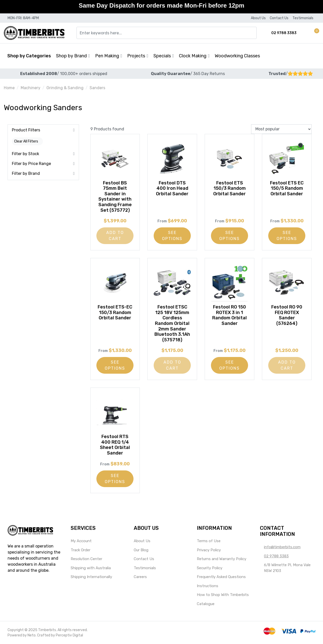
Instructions (208, 586)
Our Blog (141, 550)
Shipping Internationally (91, 577)
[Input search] (167, 33)
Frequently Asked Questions (221, 577)
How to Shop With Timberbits (223, 595)
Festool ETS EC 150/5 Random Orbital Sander (287, 188)
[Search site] (253, 33)
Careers (140, 577)
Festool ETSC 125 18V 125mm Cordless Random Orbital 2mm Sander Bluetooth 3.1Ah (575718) (172, 323)
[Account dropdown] (308, 33)
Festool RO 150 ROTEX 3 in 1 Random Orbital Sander (230, 315)
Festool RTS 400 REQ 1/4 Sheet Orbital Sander (115, 445)
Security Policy (210, 568)
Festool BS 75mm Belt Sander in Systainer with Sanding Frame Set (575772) (115, 197)
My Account (81, 541)
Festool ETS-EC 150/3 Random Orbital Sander (115, 312)
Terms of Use (209, 541)
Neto (32, 635)
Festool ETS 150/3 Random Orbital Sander (230, 188)
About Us (258, 18)
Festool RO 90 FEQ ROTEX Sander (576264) (287, 315)
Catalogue (206, 604)
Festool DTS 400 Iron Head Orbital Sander (172, 188)
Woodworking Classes (237, 56)
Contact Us (279, 18)
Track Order (80, 550)
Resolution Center (86, 559)
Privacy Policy (209, 550)
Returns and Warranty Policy (222, 559)
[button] (314, 33)
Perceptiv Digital (69, 635)
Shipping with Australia (91, 568)
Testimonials (303, 18)
